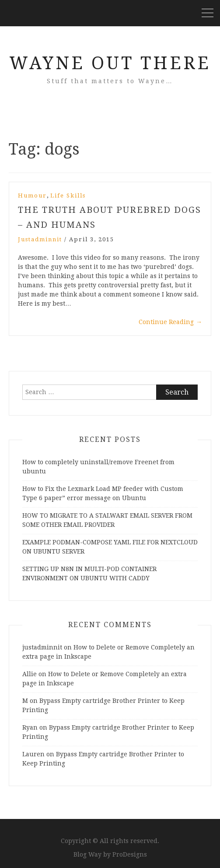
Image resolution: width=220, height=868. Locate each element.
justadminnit (40, 239)
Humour (32, 196)
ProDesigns (130, 854)
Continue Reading (170, 322)
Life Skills (68, 196)
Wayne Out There (110, 63)
